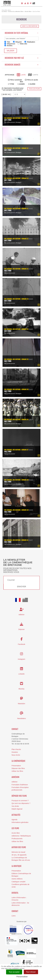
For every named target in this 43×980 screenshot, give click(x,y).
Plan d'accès (16, 749)
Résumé (17, 42)
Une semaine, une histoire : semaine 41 (16, 540)
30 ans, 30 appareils (19, 855)
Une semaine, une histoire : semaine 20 (16, 178)
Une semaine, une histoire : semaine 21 (16, 208)
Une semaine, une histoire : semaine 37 (16, 450)
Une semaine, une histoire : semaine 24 (16, 299)
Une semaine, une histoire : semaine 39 (16, 480)
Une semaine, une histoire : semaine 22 (16, 239)
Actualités (16, 815)
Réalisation (30, 42)
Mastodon (21, 704)
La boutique (17, 866)
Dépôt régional (17, 809)
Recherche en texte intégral (21, 33)
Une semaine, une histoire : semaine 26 (16, 359)
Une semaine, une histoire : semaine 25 (16, 329)
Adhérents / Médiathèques (21, 836)
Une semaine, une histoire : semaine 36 (16, 420)
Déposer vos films (19, 796)
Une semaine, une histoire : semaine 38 (16, 389)
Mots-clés (22, 44)
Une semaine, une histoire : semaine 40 (16, 510)
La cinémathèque (18, 761)
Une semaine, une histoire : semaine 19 (16, 148)
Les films (15, 828)
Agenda (14, 820)
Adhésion (15, 777)
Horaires (15, 752)
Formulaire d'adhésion (20, 785)
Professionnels (17, 839)
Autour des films (19, 847)
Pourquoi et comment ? (20, 801)
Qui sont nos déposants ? (21, 803)
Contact (15, 729)
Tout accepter (14, 972)
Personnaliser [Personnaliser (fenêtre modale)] (22, 977)
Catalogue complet (18, 882)
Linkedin (22, 674)
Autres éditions (17, 879)
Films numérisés (16, 80)
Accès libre (16, 833)
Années (8, 46)
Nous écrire (16, 755)
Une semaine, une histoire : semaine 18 (16, 118)
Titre (7, 42)
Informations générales (20, 822)
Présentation (16, 766)
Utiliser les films (17, 771)
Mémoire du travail (18, 852)
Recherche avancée (21, 65)
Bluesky (21, 689)
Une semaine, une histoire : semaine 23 (16, 269)
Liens (14, 916)
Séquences (10, 44)
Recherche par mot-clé (21, 58)
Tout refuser (31, 972)
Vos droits (15, 806)
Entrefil (15, 893)
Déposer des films (18, 768)
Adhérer (15, 782)
